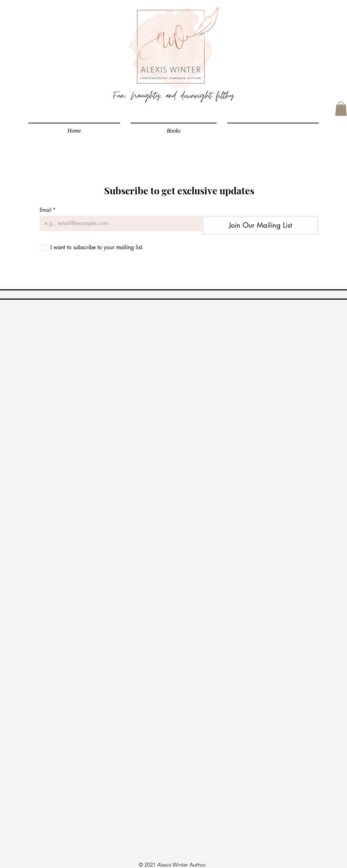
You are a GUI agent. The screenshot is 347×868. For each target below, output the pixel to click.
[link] (341, 109)
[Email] (119, 223)
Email (48, 210)
